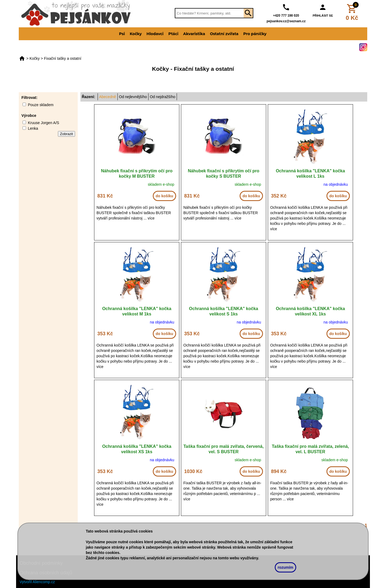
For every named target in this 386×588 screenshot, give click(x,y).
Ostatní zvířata (224, 34)
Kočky (136, 34)
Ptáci (173, 34)
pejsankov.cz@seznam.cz (286, 21)
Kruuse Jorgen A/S (44, 123)
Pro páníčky (255, 34)
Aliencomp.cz (44, 582)
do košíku (164, 196)
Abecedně (108, 97)
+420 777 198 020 (286, 16)
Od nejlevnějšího (133, 97)
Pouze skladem (41, 105)
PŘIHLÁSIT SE (323, 16)
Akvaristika (194, 34)
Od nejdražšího (163, 97)
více (151, 218)
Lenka (33, 128)
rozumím (285, 567)
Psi (122, 34)
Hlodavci (155, 34)
